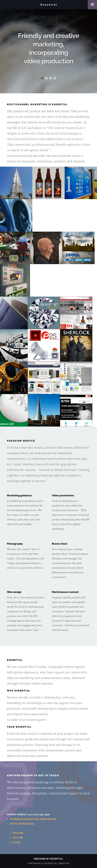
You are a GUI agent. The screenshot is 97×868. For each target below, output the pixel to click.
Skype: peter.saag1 (22, 824)
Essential (48, 5)
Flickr (16, 842)
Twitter (18, 838)
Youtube (18, 833)
